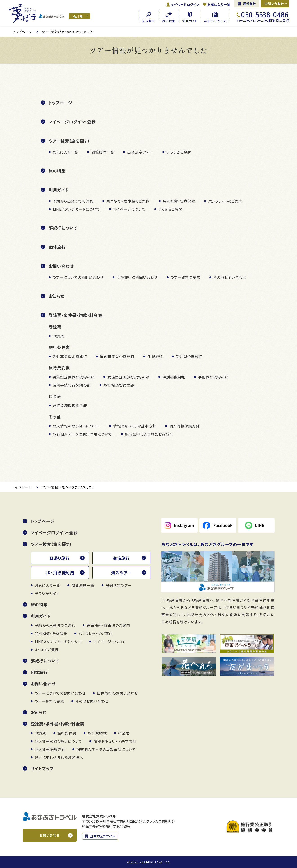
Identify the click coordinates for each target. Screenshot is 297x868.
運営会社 (249, 4)
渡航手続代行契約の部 (72, 385)
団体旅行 (57, 247)
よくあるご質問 (171, 209)
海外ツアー (121, 573)
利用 (190, 21)
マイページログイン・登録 (72, 122)
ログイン (185, 4)
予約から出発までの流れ (73, 201)
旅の (169, 21)
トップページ (61, 103)
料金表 (124, 733)
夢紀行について (63, 228)
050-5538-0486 (265, 15)
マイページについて (129, 209)
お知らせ (57, 296)
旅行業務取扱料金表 (70, 405)
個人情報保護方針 (185, 426)
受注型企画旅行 (189, 356)
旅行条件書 (67, 733)
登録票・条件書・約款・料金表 (76, 315)
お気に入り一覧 (219, 4)
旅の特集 (57, 171)
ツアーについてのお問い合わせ (78, 277)
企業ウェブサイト (103, 836)
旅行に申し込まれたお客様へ (149, 434)
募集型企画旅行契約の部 (74, 377)
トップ (23, 32)
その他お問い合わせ (230, 277)
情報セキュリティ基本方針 (135, 426)
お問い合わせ (274, 4)
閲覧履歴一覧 (103, 152)
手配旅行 (155, 356)
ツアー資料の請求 (186, 277)
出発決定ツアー (140, 152)
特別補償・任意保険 (179, 201)
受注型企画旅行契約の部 (128, 377)
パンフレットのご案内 (225, 201)
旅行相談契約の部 (119, 385)
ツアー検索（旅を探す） (69, 141)
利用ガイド (59, 190)
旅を (149, 21)
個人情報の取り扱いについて (77, 426)
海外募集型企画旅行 (70, 356)
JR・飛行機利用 (60, 573)
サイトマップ (42, 768)
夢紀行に (215, 21)
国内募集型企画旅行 (117, 356)
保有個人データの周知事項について (82, 434)
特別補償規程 (174, 377)
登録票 (59, 336)
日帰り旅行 (60, 558)
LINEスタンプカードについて (76, 209)
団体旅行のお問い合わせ (137, 277)
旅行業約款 (97, 733)
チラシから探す (179, 152)
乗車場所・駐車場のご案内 (128, 201)
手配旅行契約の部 (213, 377)
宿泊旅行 (121, 558)
